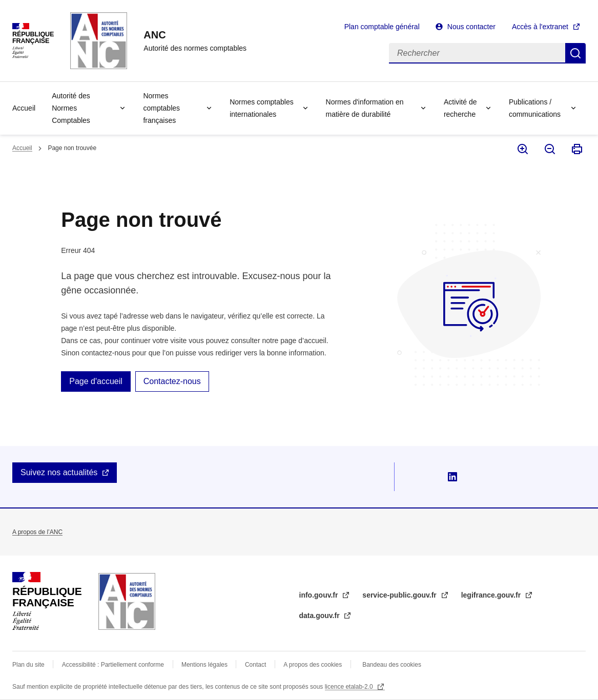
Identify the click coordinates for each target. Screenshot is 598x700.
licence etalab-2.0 (350, 687)
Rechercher (575, 53)
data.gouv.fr (321, 616)
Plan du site (28, 665)
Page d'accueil (96, 381)
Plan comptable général (382, 27)
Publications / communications (535, 108)
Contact (255, 665)
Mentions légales (204, 665)
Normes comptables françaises (161, 108)
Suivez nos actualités (59, 472)
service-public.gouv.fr (400, 595)
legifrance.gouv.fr (492, 595)
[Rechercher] (477, 53)
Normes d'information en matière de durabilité (365, 108)
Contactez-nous (172, 381)
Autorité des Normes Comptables (71, 108)
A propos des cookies (313, 665)
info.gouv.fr (320, 595)
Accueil (24, 108)
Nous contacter (471, 27)
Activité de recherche (460, 108)
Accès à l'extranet (540, 27)
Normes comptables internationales (262, 108)
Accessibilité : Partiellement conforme (113, 665)
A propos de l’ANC (37, 532)
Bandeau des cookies (392, 665)
